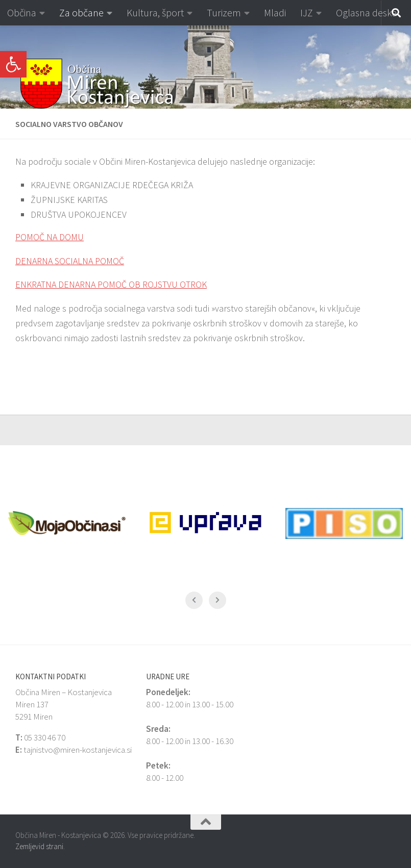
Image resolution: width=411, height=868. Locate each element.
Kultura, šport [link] (155, 12)
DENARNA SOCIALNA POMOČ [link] (70, 261)
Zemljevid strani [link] (39, 846)
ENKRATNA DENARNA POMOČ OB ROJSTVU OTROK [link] (111, 284)
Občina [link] (22, 12)
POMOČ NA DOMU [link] (50, 237)
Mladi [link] (275, 12)
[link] (13, 64)
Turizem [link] (224, 12)
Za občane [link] (81, 12)
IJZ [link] (307, 12)
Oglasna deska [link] (367, 12)
